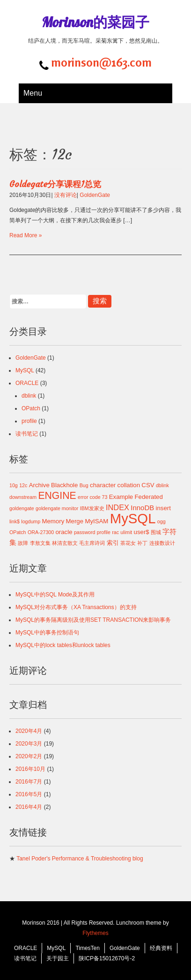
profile (29, 421)
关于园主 (58, 958)
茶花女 (128, 543)
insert (163, 508)
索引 (113, 543)
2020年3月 (29, 744)
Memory (53, 521)
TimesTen (88, 948)
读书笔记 (27, 434)
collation (129, 485)
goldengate (22, 508)
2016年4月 (29, 807)
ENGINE (57, 495)
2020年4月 (29, 731)
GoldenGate (95, 195)
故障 (23, 543)
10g (14, 485)
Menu (33, 93)
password (85, 532)
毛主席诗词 (92, 543)
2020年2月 (29, 756)
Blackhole (64, 485)
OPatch (31, 408)
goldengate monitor (57, 508)
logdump (31, 521)
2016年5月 (29, 794)
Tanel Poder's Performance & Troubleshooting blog (80, 859)
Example (121, 497)
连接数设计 (162, 543)
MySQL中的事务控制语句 (47, 633)
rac (115, 532)
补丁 (142, 543)
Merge (75, 521)
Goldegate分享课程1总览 (55, 184)
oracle (64, 532)
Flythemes (95, 933)
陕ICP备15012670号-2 (107, 958)
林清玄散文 (65, 543)
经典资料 (161, 948)
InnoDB (142, 508)
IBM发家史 (92, 508)
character (103, 485)
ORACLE (27, 383)
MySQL (25, 370)
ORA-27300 (41, 532)
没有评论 (66, 195)
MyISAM (96, 521)
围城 (156, 532)
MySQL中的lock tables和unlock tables (63, 645)
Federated (149, 497)
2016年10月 (30, 769)
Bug (84, 485)
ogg (162, 521)
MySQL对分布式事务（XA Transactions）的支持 (76, 607)
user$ (142, 532)
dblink (29, 396)
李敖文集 (40, 543)
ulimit (126, 532)
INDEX (118, 507)
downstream (23, 497)
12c (23, 485)
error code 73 (92, 497)
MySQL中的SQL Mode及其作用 (55, 595)
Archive (39, 485)
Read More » (26, 235)
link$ (15, 521)
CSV (148, 485)
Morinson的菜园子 (95, 22)
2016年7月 (29, 782)
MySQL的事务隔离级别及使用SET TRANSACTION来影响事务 (93, 620)
